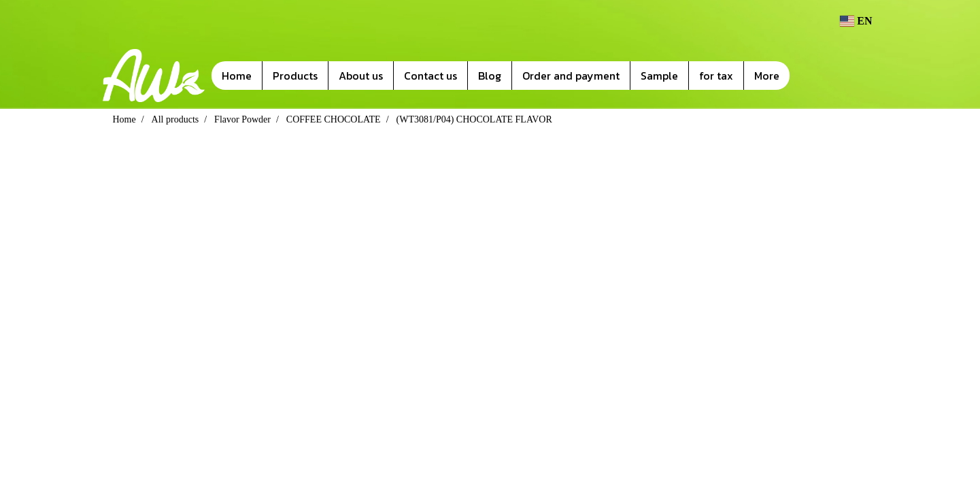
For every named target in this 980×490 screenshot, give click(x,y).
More (767, 76)
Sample (659, 76)
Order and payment (571, 76)
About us (361, 76)
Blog (490, 76)
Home (237, 76)
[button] (810, 76)
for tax (716, 76)
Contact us (430, 76)
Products (295, 76)
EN (856, 21)
